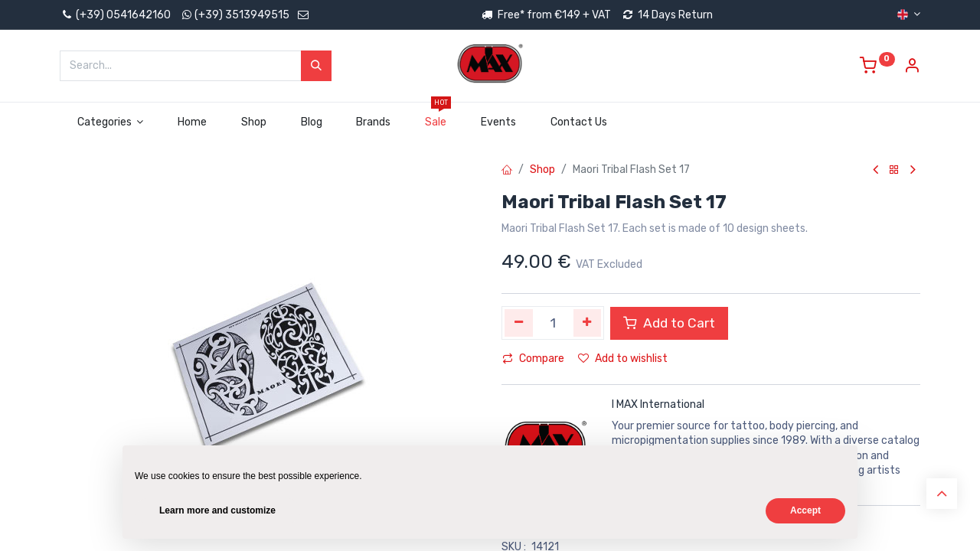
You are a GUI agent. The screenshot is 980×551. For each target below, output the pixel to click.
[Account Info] (912, 68)
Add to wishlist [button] (623, 359)
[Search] (316, 66)
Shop (542, 170)
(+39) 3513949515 (242, 15)
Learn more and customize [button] (217, 510)
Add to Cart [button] (669, 323)
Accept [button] (805, 510)
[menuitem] (193, 122)
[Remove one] (519, 323)
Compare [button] (533, 359)
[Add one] (588, 323)
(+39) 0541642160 (115, 15)
